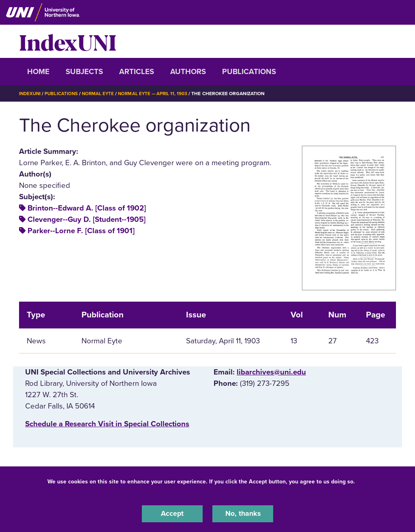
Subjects (84, 72)
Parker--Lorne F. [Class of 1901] (81, 231)
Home (38, 72)
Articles (137, 72)
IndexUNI (68, 41)
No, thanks (243, 513)
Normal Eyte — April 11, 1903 (157, 94)
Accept (172, 513)
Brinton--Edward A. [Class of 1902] (87, 208)
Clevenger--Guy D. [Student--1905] (87, 219)
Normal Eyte (101, 94)
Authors (188, 72)
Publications (249, 72)
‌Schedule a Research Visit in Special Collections (107, 423)
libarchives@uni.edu (271, 372)
